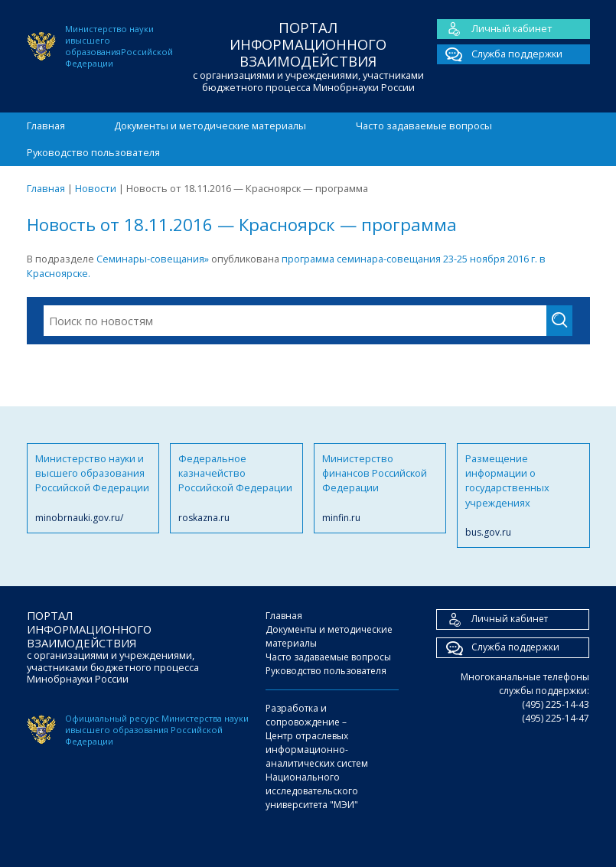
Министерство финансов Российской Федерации (380, 488)
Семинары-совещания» (153, 259)
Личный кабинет (495, 29)
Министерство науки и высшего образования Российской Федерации (93, 488)
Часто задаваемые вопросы (424, 125)
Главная (46, 125)
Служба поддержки (500, 54)
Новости (96, 188)
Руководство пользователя (93, 152)
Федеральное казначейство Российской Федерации (236, 488)
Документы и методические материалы (210, 125)
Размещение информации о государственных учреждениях (523, 496)
